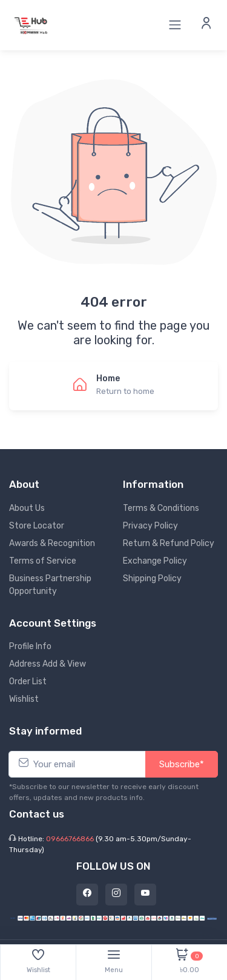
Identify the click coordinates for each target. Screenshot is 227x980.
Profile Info (30, 646)
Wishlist (24, 699)
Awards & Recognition (52, 543)
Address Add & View (48, 664)
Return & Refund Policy (169, 543)
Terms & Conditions (161, 508)
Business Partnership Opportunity (50, 585)
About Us (27, 508)
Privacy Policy (150, 526)
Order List (28, 682)
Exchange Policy (155, 561)
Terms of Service (43, 561)
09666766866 (70, 839)
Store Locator (37, 526)
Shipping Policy (152, 578)
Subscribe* (182, 764)
